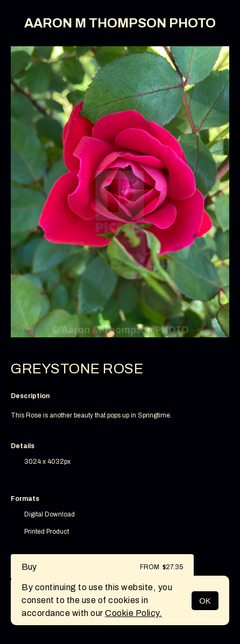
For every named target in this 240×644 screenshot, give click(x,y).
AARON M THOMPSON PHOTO (120, 23)
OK (205, 601)
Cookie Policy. (133, 613)
